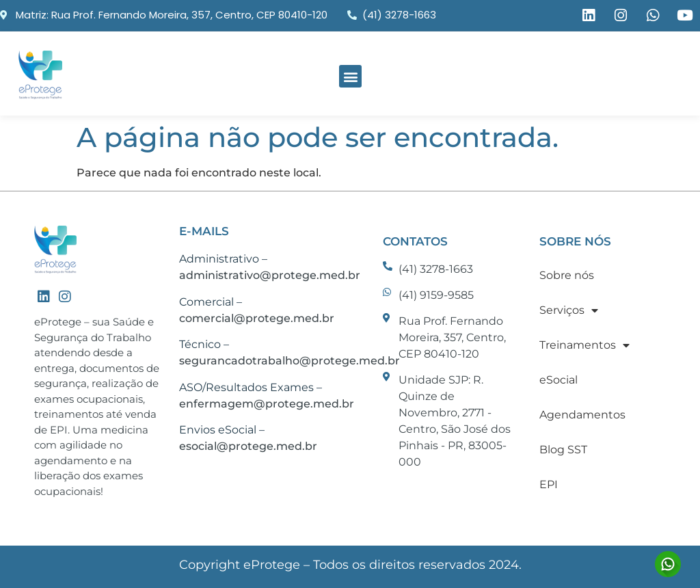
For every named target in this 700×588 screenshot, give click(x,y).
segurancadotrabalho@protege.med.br (290, 361)
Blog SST (563, 450)
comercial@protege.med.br (257, 318)
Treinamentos (584, 345)
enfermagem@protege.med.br (267, 404)
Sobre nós (567, 275)
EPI (549, 484)
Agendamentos (582, 415)
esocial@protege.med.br (248, 446)
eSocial (558, 380)
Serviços (569, 310)
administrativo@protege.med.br (270, 275)
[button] (350, 76)
